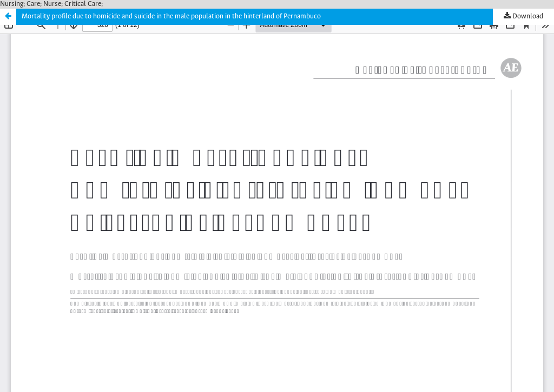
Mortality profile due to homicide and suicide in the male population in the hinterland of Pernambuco (171, 16)
